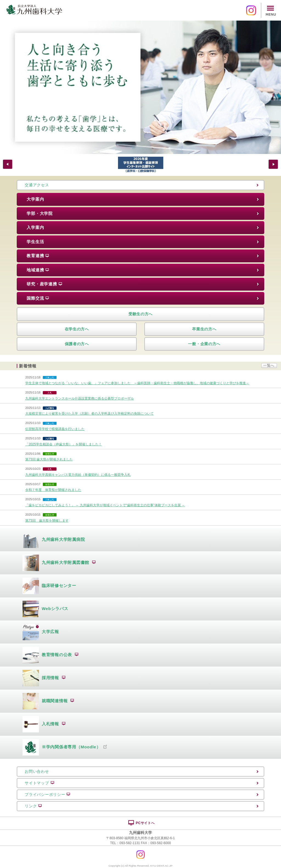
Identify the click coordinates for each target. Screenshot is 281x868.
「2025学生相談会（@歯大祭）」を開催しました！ (64, 444)
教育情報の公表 (50, 655)
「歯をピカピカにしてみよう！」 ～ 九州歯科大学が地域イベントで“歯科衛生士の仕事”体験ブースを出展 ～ (105, 505)
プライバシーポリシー (47, 794)
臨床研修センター (49, 586)
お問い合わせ (37, 771)
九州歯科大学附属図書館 (59, 563)
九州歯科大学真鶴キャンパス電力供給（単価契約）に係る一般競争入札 (78, 475)
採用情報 (44, 678)
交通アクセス (37, 185)
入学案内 (35, 227)
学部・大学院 (40, 213)
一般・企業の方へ (204, 344)
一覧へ (269, 365)
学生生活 (35, 242)
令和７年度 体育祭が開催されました (53, 490)
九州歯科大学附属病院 (54, 540)
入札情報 (44, 724)
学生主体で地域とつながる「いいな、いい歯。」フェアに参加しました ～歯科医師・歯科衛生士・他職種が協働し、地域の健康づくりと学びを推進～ (137, 383)
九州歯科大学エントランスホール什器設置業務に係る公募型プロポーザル (80, 398)
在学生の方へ (77, 329)
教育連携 (38, 256)
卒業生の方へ (204, 329)
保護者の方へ (77, 344)
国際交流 (38, 298)
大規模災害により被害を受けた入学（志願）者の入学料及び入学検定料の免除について (89, 414)
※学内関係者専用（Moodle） (65, 747)
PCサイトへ (141, 823)
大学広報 (41, 632)
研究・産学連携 (44, 284)
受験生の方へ (140, 314)
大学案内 (35, 199)
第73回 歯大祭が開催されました (49, 459)
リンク (33, 806)
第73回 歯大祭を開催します (47, 521)
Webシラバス (45, 609)
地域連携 (38, 270)
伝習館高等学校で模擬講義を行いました (55, 429)
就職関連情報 (48, 701)
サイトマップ (39, 783)
